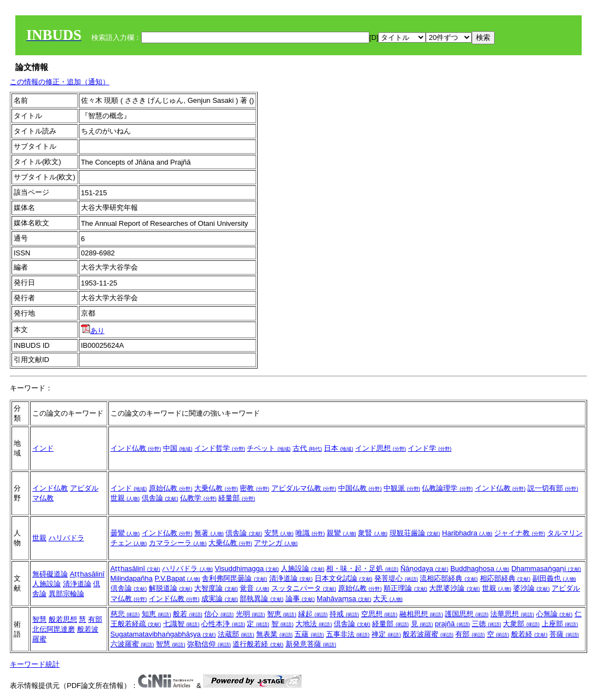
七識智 (181, 624)
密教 (254, 488)
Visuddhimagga (247, 568)
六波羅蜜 (132, 644)
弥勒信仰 (209, 644)
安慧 (279, 533)
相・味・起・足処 (362, 568)
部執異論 (262, 599)
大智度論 (216, 588)
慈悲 (125, 614)
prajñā (453, 624)
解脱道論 (171, 588)
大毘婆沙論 (454, 588)
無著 (209, 533)
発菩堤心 (396, 578)
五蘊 (309, 634)
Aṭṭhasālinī (87, 574)
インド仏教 (136, 448)
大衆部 (521, 624)
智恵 (282, 614)
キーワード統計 (35, 664)
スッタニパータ (304, 588)
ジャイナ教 (520, 533)
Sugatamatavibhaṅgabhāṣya (163, 634)
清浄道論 (77, 584)
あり (93, 331)
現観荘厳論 (415, 533)
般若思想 (63, 619)
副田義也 (554, 578)
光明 (251, 614)
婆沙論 (532, 588)
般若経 (529, 634)
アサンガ (276, 543)
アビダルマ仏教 (304, 488)
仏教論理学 (447, 488)
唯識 (310, 533)
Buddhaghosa (480, 568)
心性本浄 (223, 624)
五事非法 (348, 634)
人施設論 (47, 584)
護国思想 (467, 614)
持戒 (344, 614)
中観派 (402, 488)
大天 (388, 599)
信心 (219, 614)
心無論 (555, 614)
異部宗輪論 (66, 594)
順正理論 (405, 588)
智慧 (39, 619)
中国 (178, 448)
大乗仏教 (216, 488)
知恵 (157, 614)
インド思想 (381, 448)
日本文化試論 (344, 578)
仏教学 (198, 498)
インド (43, 448)
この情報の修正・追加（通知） (60, 82)
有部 (95, 619)
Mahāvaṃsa (344, 599)
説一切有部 (553, 488)
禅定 (386, 634)
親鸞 (341, 533)
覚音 (254, 588)
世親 (125, 498)
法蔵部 (236, 634)
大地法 (314, 624)
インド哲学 (220, 448)
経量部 (237, 498)
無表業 (274, 634)
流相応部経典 (449, 578)
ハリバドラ (66, 538)
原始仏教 (171, 488)
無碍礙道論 (50, 574)
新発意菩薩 (311, 644)
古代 (308, 448)
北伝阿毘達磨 (54, 629)
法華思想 (512, 614)
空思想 (379, 614)
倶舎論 (160, 498)
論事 (300, 599)
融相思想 (421, 614)
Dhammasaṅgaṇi (546, 568)
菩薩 (564, 634)
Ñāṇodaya (425, 568)
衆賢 (373, 533)
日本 (339, 448)
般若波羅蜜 (428, 634)
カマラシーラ (178, 543)
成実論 (220, 599)
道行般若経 (258, 644)
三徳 (486, 624)
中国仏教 (360, 488)
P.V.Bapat (178, 578)
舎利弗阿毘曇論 (234, 578)
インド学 (430, 448)
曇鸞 (125, 533)
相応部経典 (505, 578)
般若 (188, 614)
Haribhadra (467, 533)
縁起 (313, 614)
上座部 (560, 624)
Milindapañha (132, 578)
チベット (269, 448)
